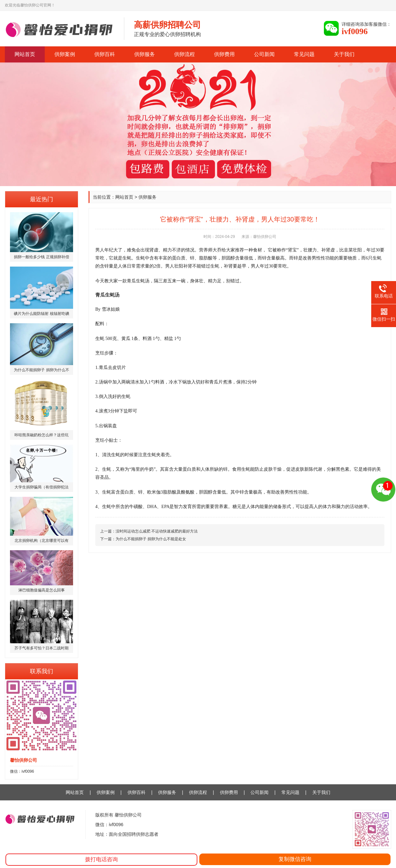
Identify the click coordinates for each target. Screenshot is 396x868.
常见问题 (304, 54)
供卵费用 (224, 54)
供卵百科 (105, 54)
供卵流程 (184, 54)
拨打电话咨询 (101, 859)
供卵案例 (65, 54)
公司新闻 (264, 54)
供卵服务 (145, 54)
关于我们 (344, 54)
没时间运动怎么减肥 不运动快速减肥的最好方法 (157, 531)
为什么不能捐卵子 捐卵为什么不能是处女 (151, 539)
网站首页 (25, 54)
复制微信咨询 (295, 859)
